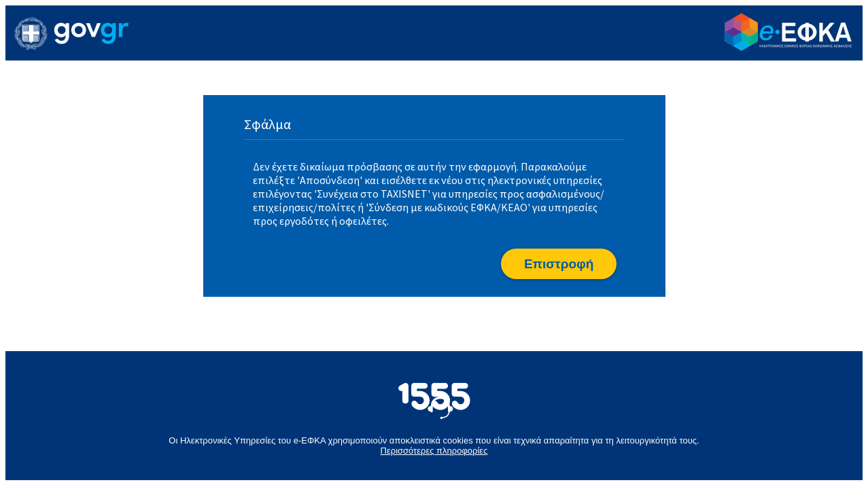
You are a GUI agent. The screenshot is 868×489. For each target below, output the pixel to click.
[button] (559, 264)
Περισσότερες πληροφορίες (434, 451)
